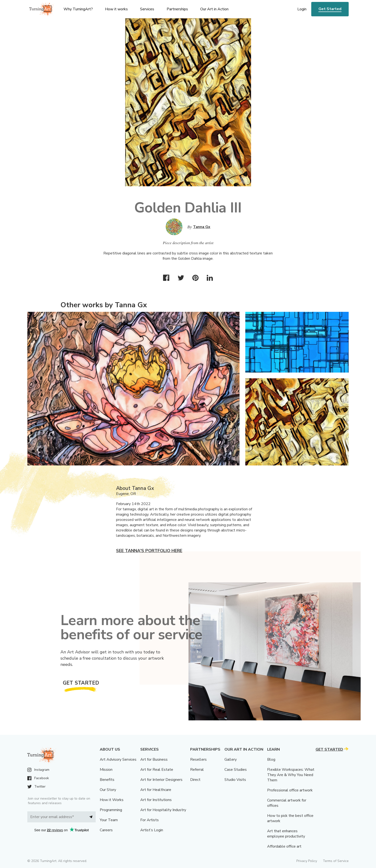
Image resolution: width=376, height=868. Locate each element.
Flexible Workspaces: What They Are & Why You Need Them (291, 775)
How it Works (112, 800)
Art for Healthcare (156, 790)
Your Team (109, 820)
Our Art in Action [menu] (214, 9)
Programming (111, 810)
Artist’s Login (152, 830)
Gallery (231, 759)
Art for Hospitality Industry (163, 810)
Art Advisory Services (118, 759)
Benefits (107, 780)
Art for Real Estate (157, 770)
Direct (195, 780)
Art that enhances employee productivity (286, 834)
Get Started (330, 9)
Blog (271, 759)
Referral (197, 770)
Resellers (198, 759)
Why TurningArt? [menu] (78, 9)
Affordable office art (284, 846)
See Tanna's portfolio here (149, 551)
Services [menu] (147, 9)
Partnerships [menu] (177, 9)
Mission (106, 770)
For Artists (150, 820)
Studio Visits (235, 780)
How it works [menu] (116, 9)
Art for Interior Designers (161, 780)
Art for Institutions (156, 800)
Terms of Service (336, 861)
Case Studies (236, 770)
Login (302, 9)
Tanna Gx (202, 227)
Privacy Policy (307, 861)
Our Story (108, 790)
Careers (106, 830)
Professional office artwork (290, 790)
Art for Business (154, 759)
